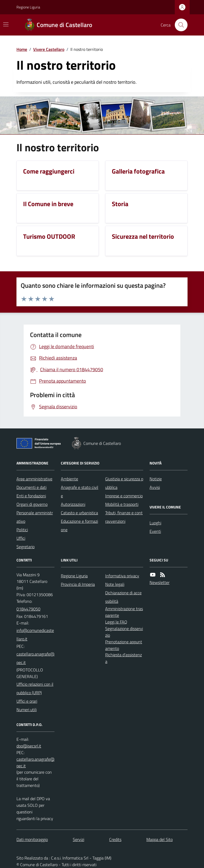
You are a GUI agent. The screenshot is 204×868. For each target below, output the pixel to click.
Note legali (115, 584)
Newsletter (160, 582)
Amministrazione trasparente (124, 612)
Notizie (156, 479)
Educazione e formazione (79, 525)
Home (22, 49)
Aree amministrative (34, 479)
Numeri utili (27, 710)
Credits (115, 839)
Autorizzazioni (73, 504)
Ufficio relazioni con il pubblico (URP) (35, 688)
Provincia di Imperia (78, 584)
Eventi (155, 531)
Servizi (78, 839)
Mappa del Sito (160, 839)
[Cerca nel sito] (179, 25)
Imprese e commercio (124, 496)
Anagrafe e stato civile (80, 491)
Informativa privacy (122, 576)
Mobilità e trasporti (122, 504)
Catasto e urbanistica (79, 513)
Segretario (25, 547)
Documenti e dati (31, 487)
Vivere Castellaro (49, 49)
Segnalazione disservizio (124, 632)
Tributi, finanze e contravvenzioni (124, 517)
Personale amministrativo (35, 517)
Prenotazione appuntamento (124, 645)
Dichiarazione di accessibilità (123, 597)
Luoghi (155, 523)
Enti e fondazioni (31, 496)
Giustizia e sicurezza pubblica (124, 483)
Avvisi (155, 487)
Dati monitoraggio (32, 839)
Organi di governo (32, 504)
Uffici (21, 538)
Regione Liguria (28, 7)
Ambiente (69, 479)
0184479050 (28, 609)
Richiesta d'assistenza (124, 658)
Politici (22, 530)
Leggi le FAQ (116, 622)
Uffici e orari (27, 701)
